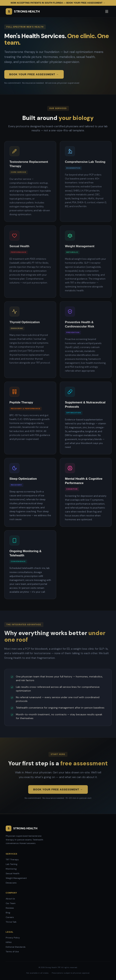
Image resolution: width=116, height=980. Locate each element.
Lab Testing (12, 864)
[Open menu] (107, 11)
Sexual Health (13, 873)
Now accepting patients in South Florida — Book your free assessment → (58, 3)
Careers (10, 917)
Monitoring (11, 869)
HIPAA (9, 942)
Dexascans (11, 883)
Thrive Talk (11, 922)
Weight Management (16, 878)
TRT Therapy (12, 860)
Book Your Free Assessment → (34, 74)
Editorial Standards (16, 947)
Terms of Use (12, 952)
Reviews (10, 908)
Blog (8, 913)
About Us (10, 899)
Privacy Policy (13, 938)
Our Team (11, 903)
